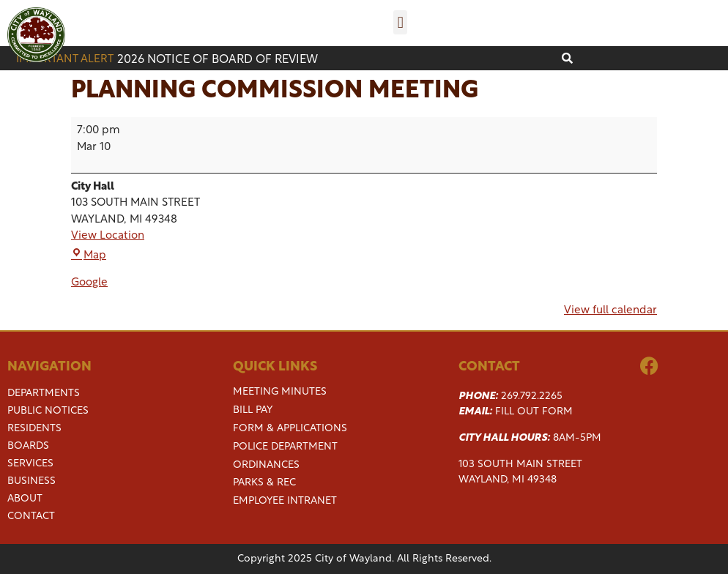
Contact (31, 517)
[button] (400, 22)
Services (30, 464)
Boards (28, 447)
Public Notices (48, 411)
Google (89, 283)
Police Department (285, 447)
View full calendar (610, 311)
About (25, 499)
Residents (34, 429)
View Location (108, 236)
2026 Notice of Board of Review (218, 60)
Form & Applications (290, 429)
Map (89, 256)
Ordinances (266, 465)
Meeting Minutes (280, 392)
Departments (44, 394)
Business (31, 482)
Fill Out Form (534, 412)
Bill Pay (253, 410)
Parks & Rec (264, 483)
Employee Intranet (285, 501)
